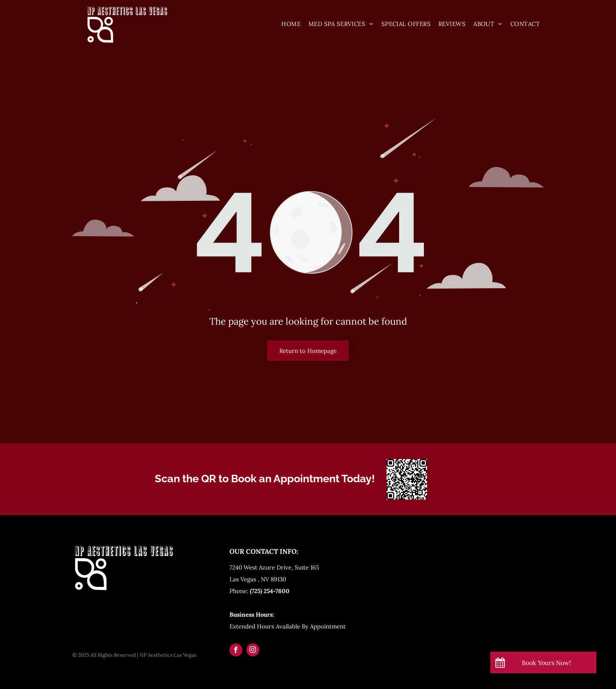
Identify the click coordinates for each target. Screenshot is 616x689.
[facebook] (236, 651)
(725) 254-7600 (270, 591)
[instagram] (253, 651)
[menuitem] (291, 24)
